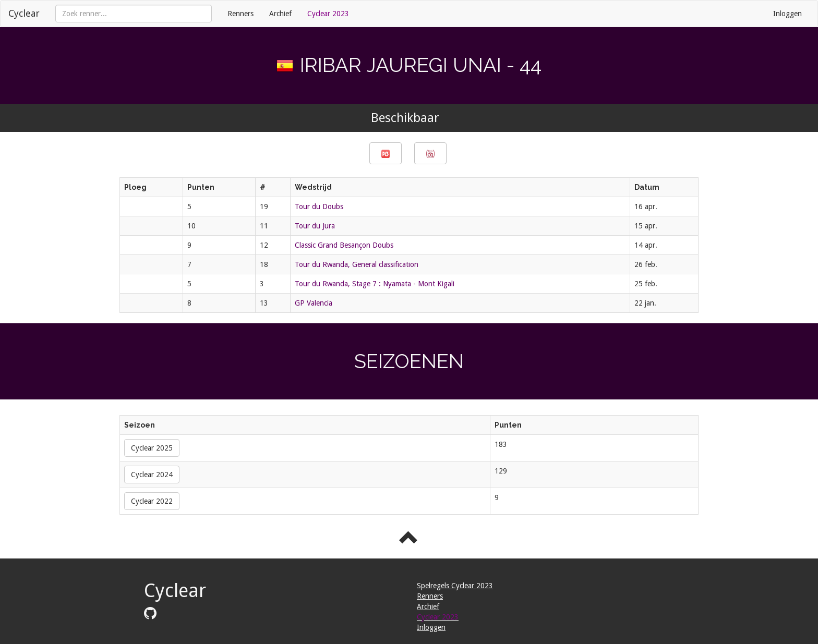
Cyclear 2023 (328, 14)
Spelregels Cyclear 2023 (455, 586)
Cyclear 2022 (152, 501)
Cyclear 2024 (152, 475)
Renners (240, 14)
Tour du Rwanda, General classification (357, 264)
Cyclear (24, 13)
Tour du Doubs (319, 206)
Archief (280, 14)
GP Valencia (314, 303)
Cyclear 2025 (152, 448)
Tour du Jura (315, 226)
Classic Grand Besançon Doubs (344, 245)
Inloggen (787, 14)
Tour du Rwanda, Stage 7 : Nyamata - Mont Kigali (375, 284)
